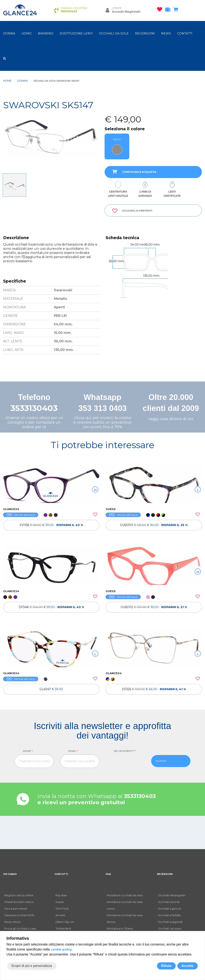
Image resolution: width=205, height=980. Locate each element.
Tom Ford (62, 909)
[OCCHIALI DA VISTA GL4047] (51, 647)
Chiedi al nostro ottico (19, 902)
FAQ (108, 874)
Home (7, 81)
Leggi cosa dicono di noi (171, 419)
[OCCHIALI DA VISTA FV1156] (51, 483)
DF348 (51, 607)
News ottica (12, 922)
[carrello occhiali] (177, 10)
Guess (60, 902)
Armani (60, 915)
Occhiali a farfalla (169, 915)
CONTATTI (185, 33)
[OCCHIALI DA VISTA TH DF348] (51, 565)
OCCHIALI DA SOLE (114, 33)
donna (9, 33)
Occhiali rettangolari (172, 895)
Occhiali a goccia (170, 909)
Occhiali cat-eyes (170, 929)
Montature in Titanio (120, 929)
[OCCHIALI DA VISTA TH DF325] (154, 647)
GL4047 (51, 689)
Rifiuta (166, 966)
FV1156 (51, 525)
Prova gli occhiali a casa (20, 929)
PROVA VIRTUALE (21, 515)
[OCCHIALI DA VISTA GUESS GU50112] (154, 565)
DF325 (154, 689)
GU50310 (154, 525)
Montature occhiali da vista (125, 895)
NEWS (166, 33)
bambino (46, 33)
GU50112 (154, 607)
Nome (28, 751)
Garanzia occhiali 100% (19, 915)
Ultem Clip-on (65, 922)
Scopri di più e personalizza (32, 966)
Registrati (133, 12)
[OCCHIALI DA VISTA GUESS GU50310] (154, 483)
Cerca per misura (16, 909)
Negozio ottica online (19, 895)
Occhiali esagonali (170, 922)
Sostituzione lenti (76, 33)
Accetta (187, 966)
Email (73, 751)
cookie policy (61, 949)
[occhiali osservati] (161, 10)
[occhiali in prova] (169, 10)
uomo (27, 33)
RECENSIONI (145, 33)
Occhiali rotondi (169, 902)
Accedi (117, 12)
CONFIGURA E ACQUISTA (133, 171)
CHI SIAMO (10, 874)
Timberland (63, 929)
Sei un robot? (125, 751)
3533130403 (34, 408)
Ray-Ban (61, 895)
